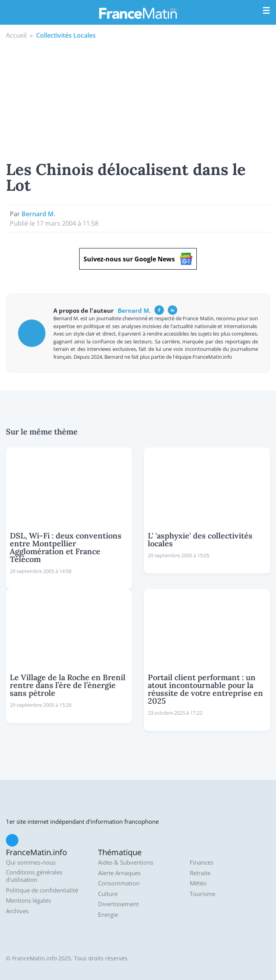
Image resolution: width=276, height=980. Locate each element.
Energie (108, 915)
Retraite (200, 873)
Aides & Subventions (126, 862)
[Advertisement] (138, 99)
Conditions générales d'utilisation (34, 876)
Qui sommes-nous (31, 862)
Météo (198, 883)
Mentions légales (28, 901)
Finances (202, 862)
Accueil (16, 35)
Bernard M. (38, 214)
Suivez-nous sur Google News (138, 259)
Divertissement (118, 904)
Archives (17, 911)
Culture (108, 894)
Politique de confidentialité (42, 890)
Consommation (119, 883)
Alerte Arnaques (119, 873)
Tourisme (202, 894)
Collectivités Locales (66, 35)
